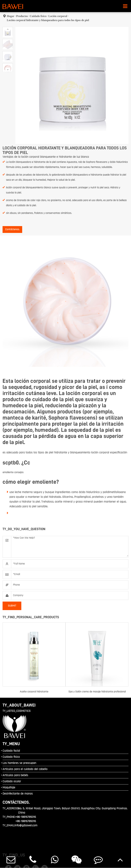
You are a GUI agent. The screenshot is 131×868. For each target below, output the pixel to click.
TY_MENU (11, 744)
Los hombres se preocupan (19, 763)
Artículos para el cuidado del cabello (25, 769)
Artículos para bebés (15, 775)
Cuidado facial (11, 751)
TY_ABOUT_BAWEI (19, 705)
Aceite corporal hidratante (34, 692)
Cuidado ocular (12, 781)
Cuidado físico (38, 16)
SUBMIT (12, 606)
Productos (22, 16)
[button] (8, 29)
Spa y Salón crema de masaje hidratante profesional (97, 692)
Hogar (11, 16)
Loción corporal (58, 16)
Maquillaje (9, 787)
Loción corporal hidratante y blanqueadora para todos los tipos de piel (48, 20)
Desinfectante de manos (18, 794)
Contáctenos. (12, 229)
